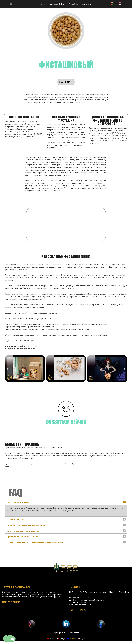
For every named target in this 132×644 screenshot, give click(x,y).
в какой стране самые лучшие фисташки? (26, 525)
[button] (7, 369)
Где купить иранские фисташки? (22, 537)
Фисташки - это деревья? (18, 502)
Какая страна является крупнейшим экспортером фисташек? (36, 542)
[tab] (66, 502)
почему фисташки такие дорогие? (23, 531)
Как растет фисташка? (17, 520)
